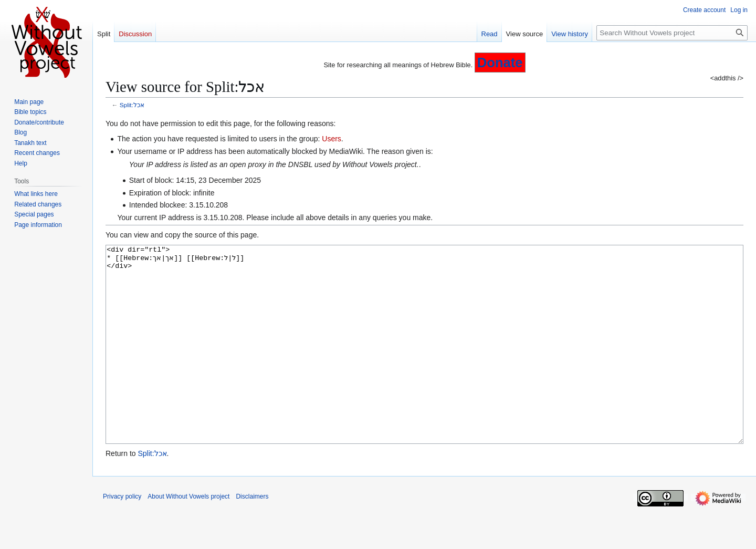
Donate (500, 63)
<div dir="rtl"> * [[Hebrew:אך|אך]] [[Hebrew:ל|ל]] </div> (424, 364)
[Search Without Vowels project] (672, 33)
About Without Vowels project (188, 536)
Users (332, 139)
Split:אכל (132, 105)
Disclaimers (252, 536)
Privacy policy (122, 536)
